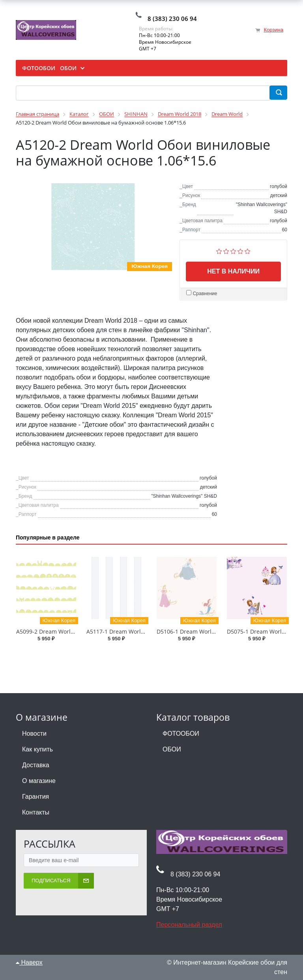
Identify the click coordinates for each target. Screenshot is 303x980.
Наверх (29, 962)
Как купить (37, 749)
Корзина (273, 30)
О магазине (39, 781)
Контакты (36, 812)
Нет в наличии (233, 271)
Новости (34, 734)
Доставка (36, 765)
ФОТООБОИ (181, 734)
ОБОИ (172, 749)
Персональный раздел (189, 925)
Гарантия (36, 797)
